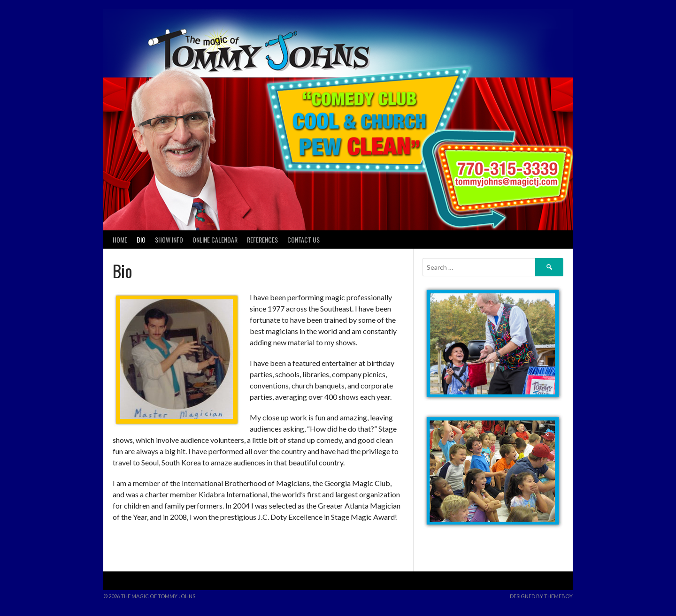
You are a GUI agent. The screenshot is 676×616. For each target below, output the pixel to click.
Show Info (169, 240)
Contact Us (303, 240)
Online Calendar (215, 240)
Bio (141, 240)
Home (120, 240)
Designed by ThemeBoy (541, 596)
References (262, 240)
